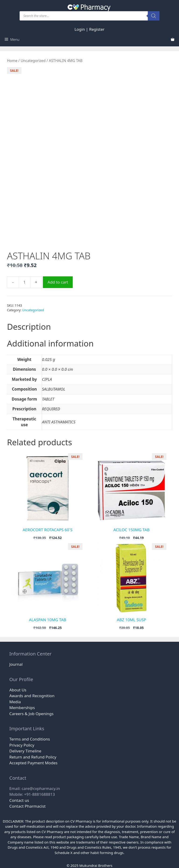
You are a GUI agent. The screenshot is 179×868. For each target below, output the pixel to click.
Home (12, 61)
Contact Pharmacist (28, 806)
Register (97, 29)
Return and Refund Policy (33, 757)
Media (15, 702)
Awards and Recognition (32, 696)
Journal (16, 664)
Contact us (19, 800)
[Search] (154, 16)
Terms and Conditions (30, 739)
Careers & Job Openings (31, 714)
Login (80, 29)
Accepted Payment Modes (33, 763)
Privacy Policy (22, 745)
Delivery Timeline (25, 751)
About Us (18, 690)
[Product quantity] (24, 282)
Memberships (22, 708)
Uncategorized (33, 61)
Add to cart (58, 282)
